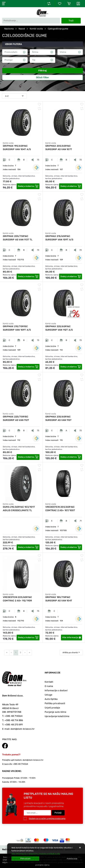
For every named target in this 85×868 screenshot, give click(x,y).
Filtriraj (43, 71)
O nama (49, 686)
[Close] (25, 859)
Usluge (48, 695)
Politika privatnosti (55, 703)
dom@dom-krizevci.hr (23, 729)
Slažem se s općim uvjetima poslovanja (47, 819)
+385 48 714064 (14, 716)
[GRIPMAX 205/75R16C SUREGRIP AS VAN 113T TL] (28, 277)
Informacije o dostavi (56, 690)
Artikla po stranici (70, 653)
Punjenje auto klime (55, 712)
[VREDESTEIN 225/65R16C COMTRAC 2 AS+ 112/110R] (28, 638)
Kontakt (49, 682)
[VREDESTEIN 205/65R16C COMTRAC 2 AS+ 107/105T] (71, 547)
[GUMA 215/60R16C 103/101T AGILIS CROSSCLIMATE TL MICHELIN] (28, 547)
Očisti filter (42, 77)
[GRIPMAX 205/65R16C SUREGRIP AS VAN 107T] (71, 186)
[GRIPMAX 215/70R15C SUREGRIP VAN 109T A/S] (28, 367)
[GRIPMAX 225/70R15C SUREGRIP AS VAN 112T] (28, 457)
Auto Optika (51, 699)
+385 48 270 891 (14, 725)
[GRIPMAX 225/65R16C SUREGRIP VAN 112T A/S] (71, 367)
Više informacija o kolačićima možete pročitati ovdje (36, 854)
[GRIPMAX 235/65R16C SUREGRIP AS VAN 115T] (71, 457)
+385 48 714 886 (14, 720)
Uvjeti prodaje (52, 708)
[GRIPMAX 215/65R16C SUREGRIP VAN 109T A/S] (71, 277)
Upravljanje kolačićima (57, 716)
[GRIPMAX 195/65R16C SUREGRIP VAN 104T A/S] (28, 186)
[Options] (72, 859)
